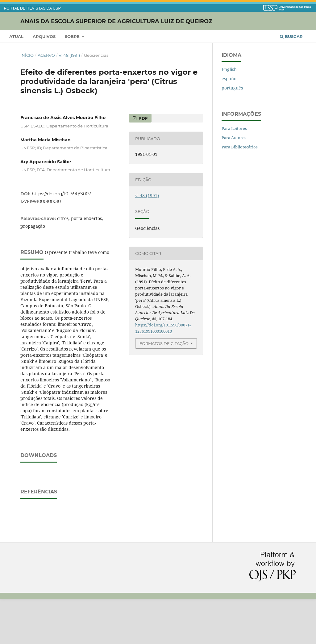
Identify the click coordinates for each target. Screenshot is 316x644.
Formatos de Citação (164, 343)
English (229, 69)
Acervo (46, 55)
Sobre (73, 36)
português (232, 88)
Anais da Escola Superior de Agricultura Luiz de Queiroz (116, 21)
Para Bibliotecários (240, 147)
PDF (142, 118)
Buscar (291, 36)
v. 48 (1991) (69, 55)
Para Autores (234, 138)
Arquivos (44, 36)
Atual (16, 36)
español (230, 79)
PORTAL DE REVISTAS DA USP (32, 8)
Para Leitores (234, 128)
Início (27, 55)
